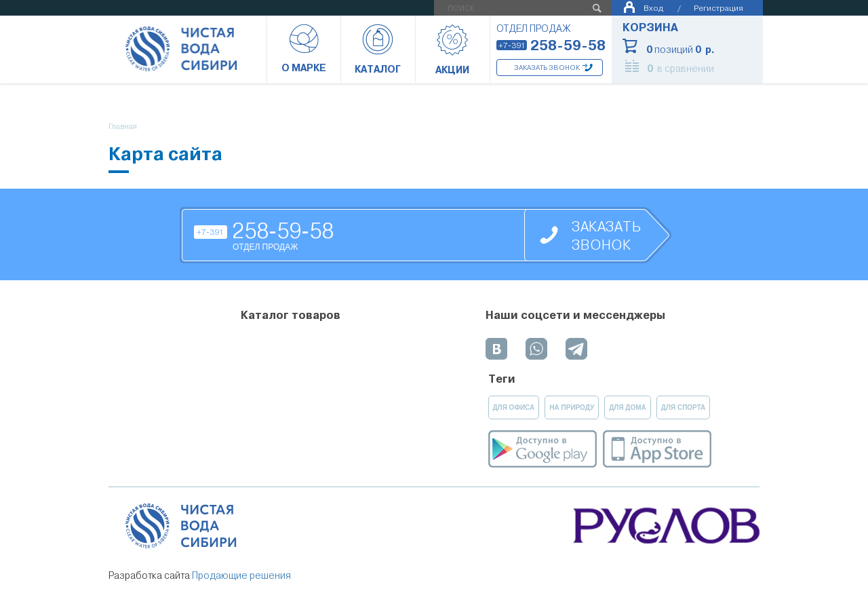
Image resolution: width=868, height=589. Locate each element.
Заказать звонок (547, 68)
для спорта (684, 407)
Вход (653, 8)
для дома (628, 407)
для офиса (514, 407)
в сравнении (680, 69)
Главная (123, 127)
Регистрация (718, 8)
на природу (572, 407)
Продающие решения (241, 575)
